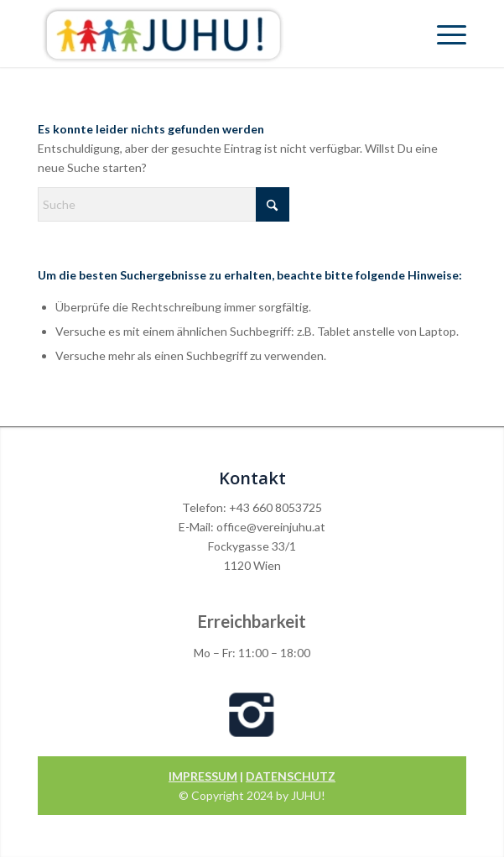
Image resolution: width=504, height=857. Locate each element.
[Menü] (443, 34)
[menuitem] (443, 34)
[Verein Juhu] (209, 34)
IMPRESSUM (203, 776)
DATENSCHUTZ (291, 776)
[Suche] (164, 204)
